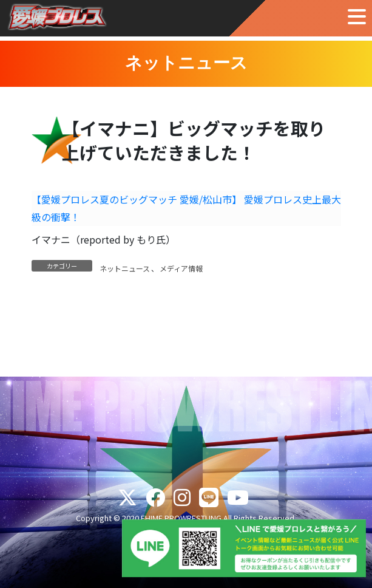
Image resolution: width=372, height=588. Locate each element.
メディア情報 (181, 268)
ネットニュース (125, 268)
